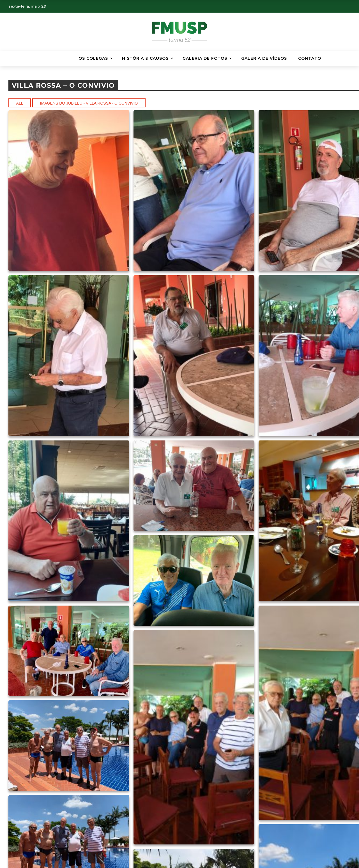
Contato (310, 58)
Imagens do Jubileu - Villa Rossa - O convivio (89, 103)
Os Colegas (93, 58)
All (20, 103)
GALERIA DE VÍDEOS (264, 58)
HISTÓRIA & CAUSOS (145, 58)
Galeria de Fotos (205, 58)
